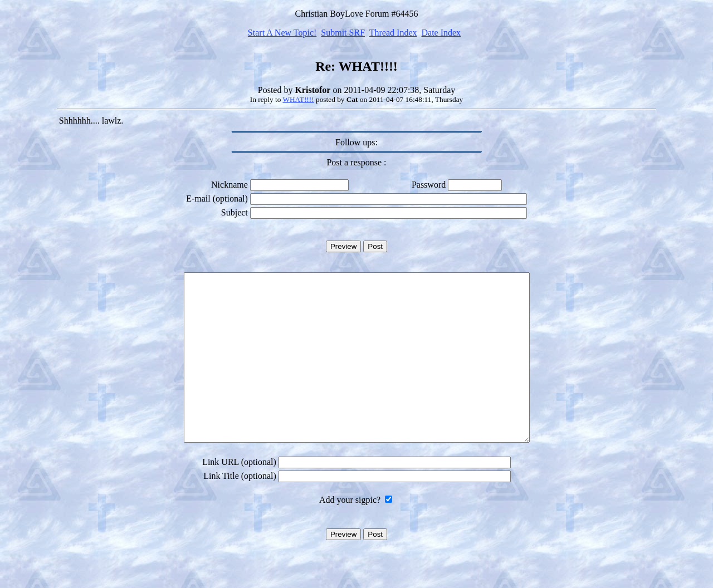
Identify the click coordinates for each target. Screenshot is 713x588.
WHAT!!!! (298, 99)
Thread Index (393, 33)
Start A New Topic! (282, 33)
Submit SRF (343, 33)
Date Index (441, 33)
